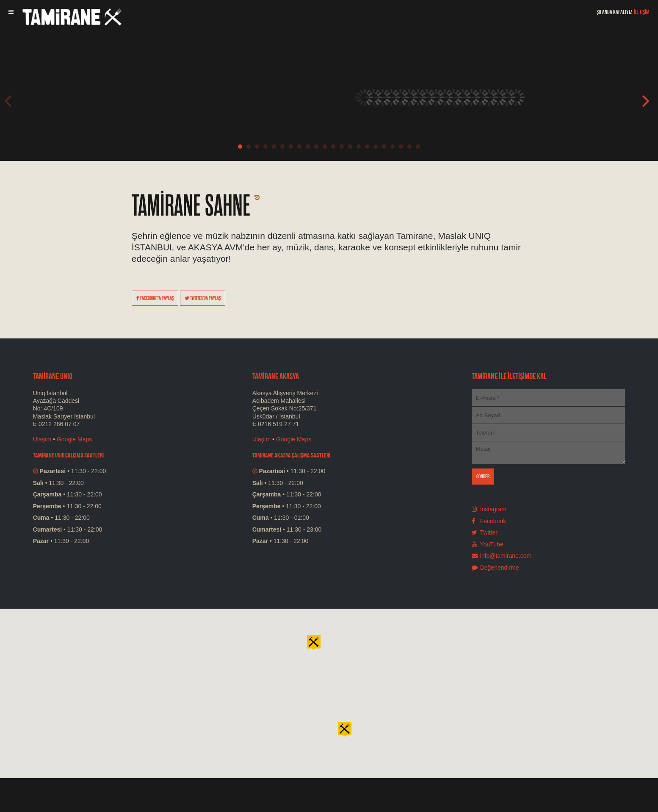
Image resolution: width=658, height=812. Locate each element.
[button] (345, 729)
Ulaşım (42, 439)
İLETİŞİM (642, 12)
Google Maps (74, 439)
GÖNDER (483, 476)
